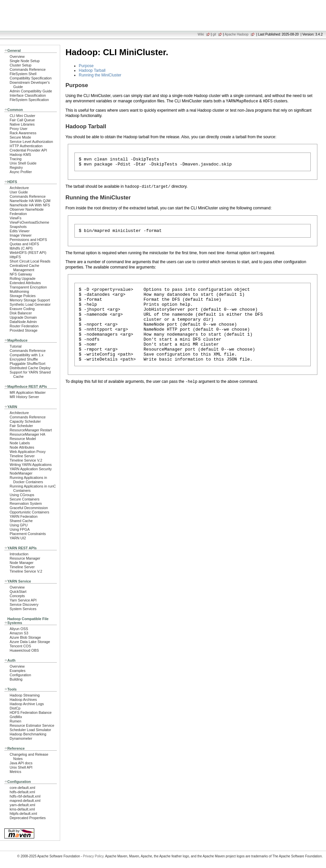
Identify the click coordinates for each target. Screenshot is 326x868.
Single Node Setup (25, 61)
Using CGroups (22, 495)
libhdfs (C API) (21, 248)
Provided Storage (24, 330)
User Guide (19, 192)
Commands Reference (28, 69)
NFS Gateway (21, 274)
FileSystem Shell (23, 74)
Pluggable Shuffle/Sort (28, 364)
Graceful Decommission (29, 508)
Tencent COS (20, 646)
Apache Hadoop (237, 34)
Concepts (17, 596)
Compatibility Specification (31, 78)
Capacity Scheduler (25, 421)
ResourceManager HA (27, 434)
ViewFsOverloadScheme (29, 222)
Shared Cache (21, 521)
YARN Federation (24, 516)
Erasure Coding (22, 309)
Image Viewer (21, 235)
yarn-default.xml (22, 805)
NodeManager (21, 473)
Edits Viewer (20, 231)
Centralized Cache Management (24, 268)
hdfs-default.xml (22, 792)
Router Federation (24, 326)
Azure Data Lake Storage (30, 642)
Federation (18, 214)
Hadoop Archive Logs (27, 704)
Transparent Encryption (28, 287)
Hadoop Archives (23, 700)
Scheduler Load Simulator (30, 730)
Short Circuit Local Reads (30, 261)
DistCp (15, 708)
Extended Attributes (25, 283)
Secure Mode (20, 137)
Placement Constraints (28, 534)
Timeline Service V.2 (26, 460)
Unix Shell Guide (23, 163)
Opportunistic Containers (29, 512)
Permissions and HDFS (28, 240)
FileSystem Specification (29, 100)
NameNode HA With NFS (30, 205)
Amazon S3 (19, 633)
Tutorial (16, 346)
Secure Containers (25, 499)
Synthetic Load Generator (30, 304)
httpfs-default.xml (23, 814)
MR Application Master (28, 392)
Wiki (201, 34)
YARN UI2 (18, 538)
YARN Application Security (31, 469)
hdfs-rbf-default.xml (25, 796)
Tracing (16, 159)
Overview (17, 56)
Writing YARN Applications (31, 465)
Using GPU (19, 525)
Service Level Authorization (31, 142)
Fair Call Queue (22, 120)
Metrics (15, 772)
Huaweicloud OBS (24, 650)
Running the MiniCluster (100, 75)
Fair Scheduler (21, 426)
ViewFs (15, 218)
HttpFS (15, 257)
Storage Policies (23, 296)
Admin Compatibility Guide (31, 91)
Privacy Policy (93, 856)
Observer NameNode (27, 209)
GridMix (16, 717)
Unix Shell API (21, 767)
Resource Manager (25, 558)
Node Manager (22, 563)
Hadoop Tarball (92, 70)
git (215, 34)
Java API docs (21, 763)
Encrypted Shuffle (24, 359)
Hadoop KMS (20, 155)
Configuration (20, 675)
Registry (16, 167)
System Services (23, 609)
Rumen (15, 721)
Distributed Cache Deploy (30, 368)
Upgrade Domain (23, 317)
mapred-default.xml (25, 801)
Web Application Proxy (28, 452)
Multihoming (19, 291)
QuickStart (18, 592)
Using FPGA (20, 529)
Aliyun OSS (19, 629)
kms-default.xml (22, 809)
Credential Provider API (28, 150)
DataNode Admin (23, 322)
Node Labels (20, 443)
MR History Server (24, 397)
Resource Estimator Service (32, 725)
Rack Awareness (23, 133)
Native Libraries (22, 124)
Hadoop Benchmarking (28, 734)
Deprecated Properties (28, 818)
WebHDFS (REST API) (28, 253)
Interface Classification (28, 95)
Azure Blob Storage (25, 637)
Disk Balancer (21, 313)
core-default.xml (22, 788)
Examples (18, 671)
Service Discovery (24, 604)
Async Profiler (21, 172)
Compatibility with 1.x (27, 355)
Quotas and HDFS (24, 244)
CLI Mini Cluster (22, 116)
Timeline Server (22, 456)
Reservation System (26, 503)
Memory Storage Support (30, 300)
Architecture (19, 188)
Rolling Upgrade (23, 278)
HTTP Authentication (26, 146)
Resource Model (23, 439)
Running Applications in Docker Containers (28, 480)
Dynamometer (21, 738)
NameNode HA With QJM (30, 201)
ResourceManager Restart (31, 430)
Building (16, 679)
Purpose (86, 66)
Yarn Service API (23, 600)
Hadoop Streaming (25, 695)
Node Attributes (22, 447)
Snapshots (18, 227)
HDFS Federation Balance (31, 712)
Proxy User (19, 129)
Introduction (19, 554)
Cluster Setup (21, 65)
